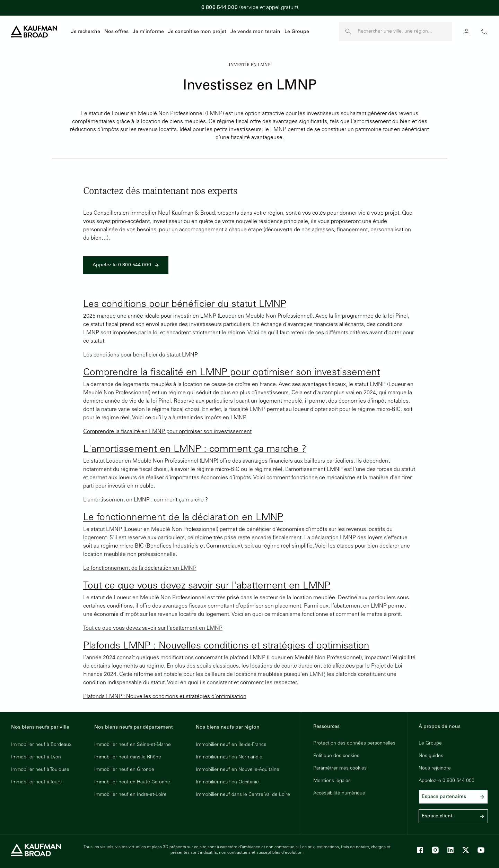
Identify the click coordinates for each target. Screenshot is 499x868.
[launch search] (348, 32)
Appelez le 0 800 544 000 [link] (126, 265)
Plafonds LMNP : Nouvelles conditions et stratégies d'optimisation (226, 646)
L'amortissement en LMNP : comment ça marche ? (195, 450)
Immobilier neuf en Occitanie (227, 782)
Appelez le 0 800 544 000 (447, 781)
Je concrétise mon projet (197, 32)
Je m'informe (148, 32)
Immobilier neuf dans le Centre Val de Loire (243, 795)
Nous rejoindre (435, 768)
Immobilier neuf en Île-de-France (231, 745)
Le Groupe (297, 32)
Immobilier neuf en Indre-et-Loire (130, 795)
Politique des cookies (336, 756)
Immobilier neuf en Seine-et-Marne (133, 745)
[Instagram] (435, 850)
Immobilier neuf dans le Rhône (128, 757)
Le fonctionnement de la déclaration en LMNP (183, 518)
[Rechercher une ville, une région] (405, 32)
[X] (466, 850)
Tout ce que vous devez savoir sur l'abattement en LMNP (207, 586)
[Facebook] (420, 850)
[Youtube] (481, 850)
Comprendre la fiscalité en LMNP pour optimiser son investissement (232, 373)
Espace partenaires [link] (453, 797)
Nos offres (116, 32)
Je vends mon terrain (255, 32)
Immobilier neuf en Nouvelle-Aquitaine (238, 770)
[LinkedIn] (450, 850)
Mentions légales (332, 781)
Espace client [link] (453, 816)
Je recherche (86, 32)
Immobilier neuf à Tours (36, 782)
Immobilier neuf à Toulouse (40, 770)
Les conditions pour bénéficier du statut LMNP (185, 305)
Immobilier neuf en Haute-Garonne (132, 782)
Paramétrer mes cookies (340, 768)
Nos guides (431, 756)
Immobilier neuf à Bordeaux (41, 745)
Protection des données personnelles (354, 744)
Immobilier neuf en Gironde (124, 770)
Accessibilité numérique (339, 793)
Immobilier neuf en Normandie (229, 757)
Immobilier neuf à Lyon (36, 757)
